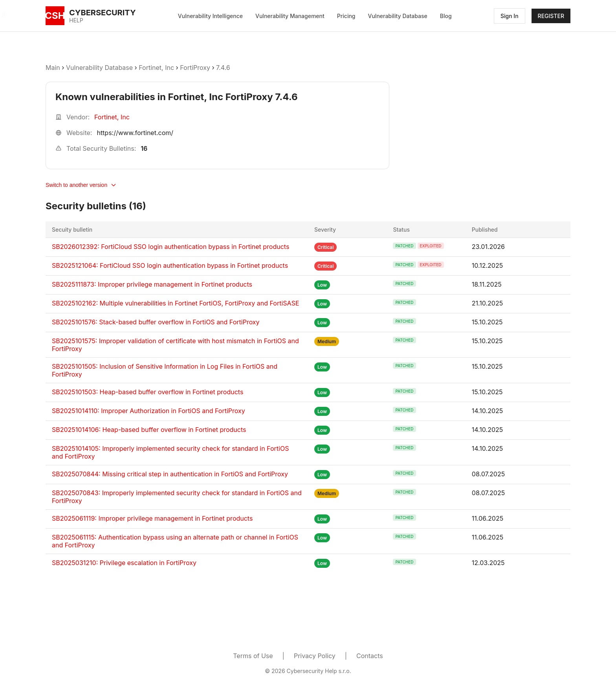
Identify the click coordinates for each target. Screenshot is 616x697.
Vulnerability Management (290, 16)
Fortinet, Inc (156, 68)
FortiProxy (195, 68)
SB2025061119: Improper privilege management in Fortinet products (152, 518)
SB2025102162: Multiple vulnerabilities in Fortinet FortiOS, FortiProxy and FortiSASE (176, 303)
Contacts (370, 656)
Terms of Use (253, 656)
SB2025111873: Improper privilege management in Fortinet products (152, 284)
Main (53, 68)
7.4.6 (223, 68)
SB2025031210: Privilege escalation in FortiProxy (124, 563)
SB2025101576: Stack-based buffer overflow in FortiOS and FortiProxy (156, 322)
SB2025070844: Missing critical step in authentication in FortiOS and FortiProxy (170, 474)
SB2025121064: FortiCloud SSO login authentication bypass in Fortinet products (170, 265)
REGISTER (551, 16)
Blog (446, 16)
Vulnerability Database (398, 16)
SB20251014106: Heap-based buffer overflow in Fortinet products (149, 430)
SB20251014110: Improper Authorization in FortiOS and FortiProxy (148, 411)
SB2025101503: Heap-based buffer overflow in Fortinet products (148, 392)
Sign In (510, 16)
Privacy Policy (315, 656)
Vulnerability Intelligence (210, 16)
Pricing (346, 16)
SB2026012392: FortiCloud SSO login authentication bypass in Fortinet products (170, 247)
